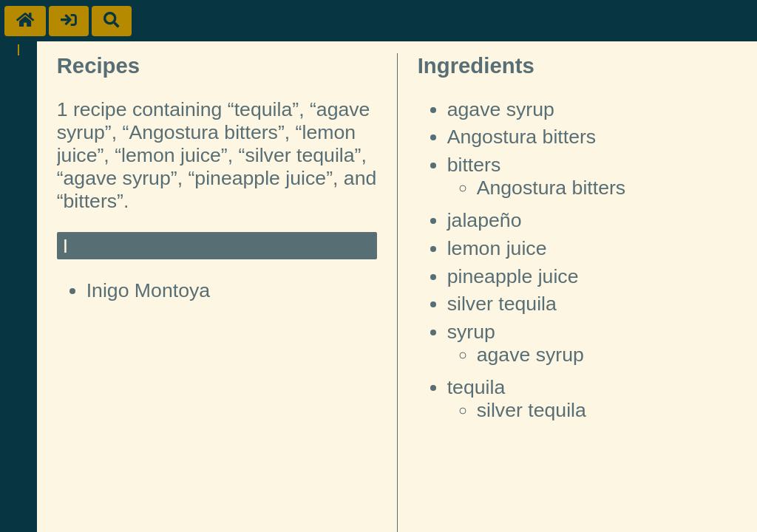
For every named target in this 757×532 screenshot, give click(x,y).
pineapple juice (513, 276)
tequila (476, 387)
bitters (474, 165)
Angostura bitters (522, 137)
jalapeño (485, 220)
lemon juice (497, 248)
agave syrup (501, 109)
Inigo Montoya (148, 290)
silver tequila (502, 304)
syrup (471, 332)
